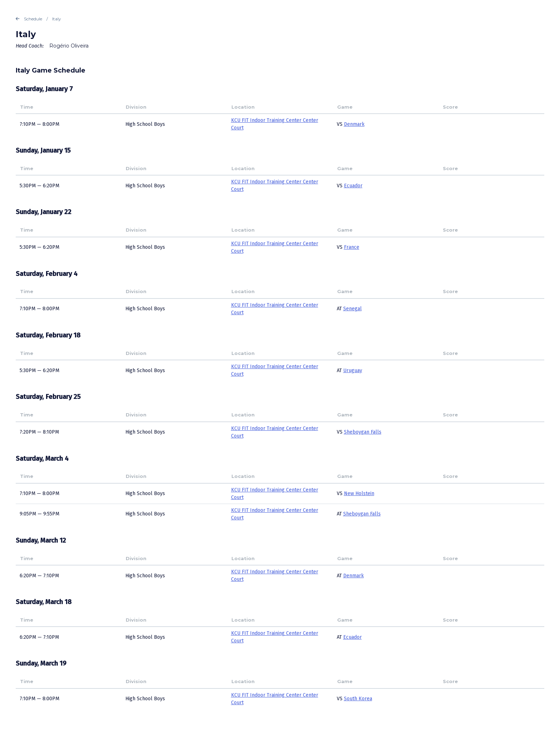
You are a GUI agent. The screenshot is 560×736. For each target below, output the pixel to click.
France (352, 247)
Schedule (29, 19)
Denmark (354, 124)
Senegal (352, 309)
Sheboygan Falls (363, 432)
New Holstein (359, 493)
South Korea (358, 699)
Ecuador (353, 186)
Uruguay (353, 371)
